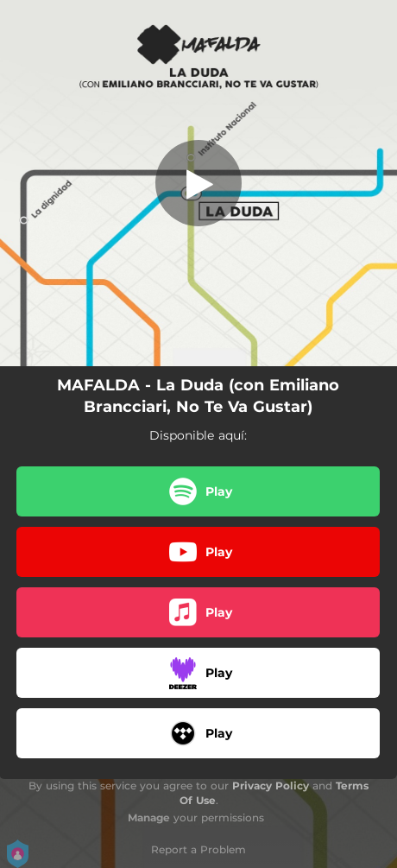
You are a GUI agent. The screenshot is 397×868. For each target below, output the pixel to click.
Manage (149, 817)
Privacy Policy (271, 786)
